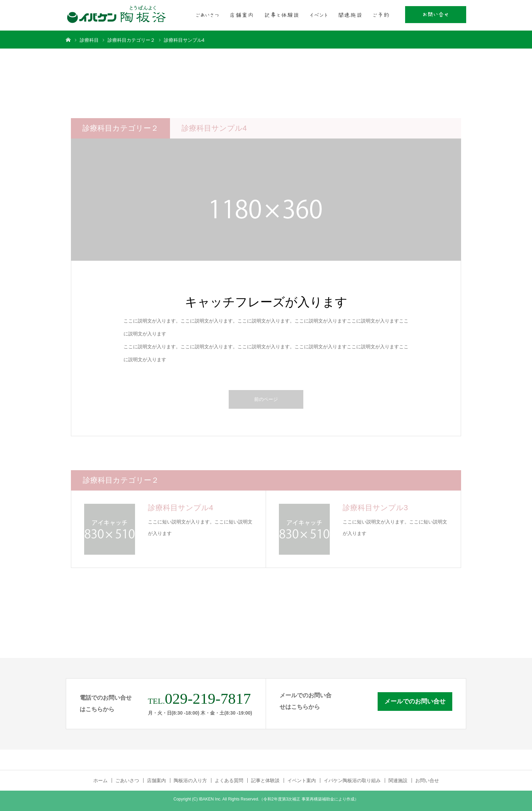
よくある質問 (229, 780)
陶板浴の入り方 (190, 780)
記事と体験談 (282, 15)
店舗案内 (242, 15)
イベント (319, 15)
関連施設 (350, 15)
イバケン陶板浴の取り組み (352, 780)
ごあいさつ (207, 15)
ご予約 (381, 15)
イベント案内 (302, 780)
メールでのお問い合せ (415, 701)
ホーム (100, 780)
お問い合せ (436, 15)
